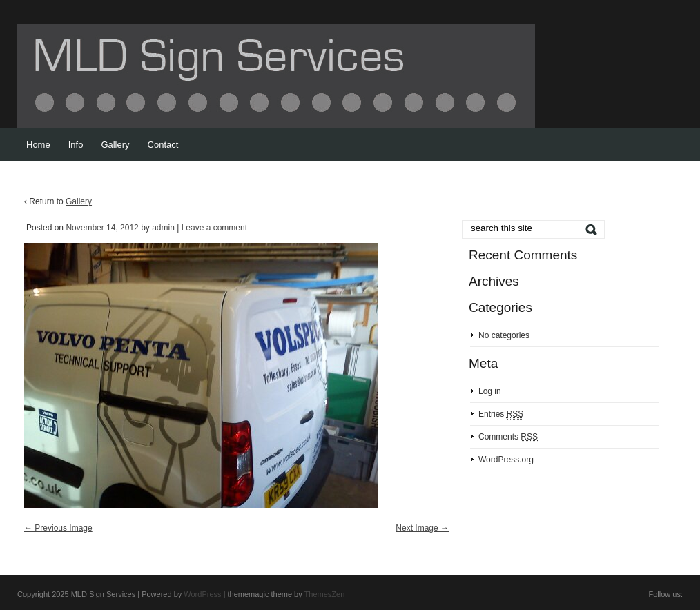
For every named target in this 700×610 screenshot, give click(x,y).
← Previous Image (58, 528)
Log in (490, 391)
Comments (508, 437)
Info (76, 145)
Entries (501, 414)
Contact (163, 145)
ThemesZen (325, 594)
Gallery (115, 145)
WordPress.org (506, 460)
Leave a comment (214, 228)
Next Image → (422, 528)
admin (163, 228)
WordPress (202, 594)
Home (38, 145)
